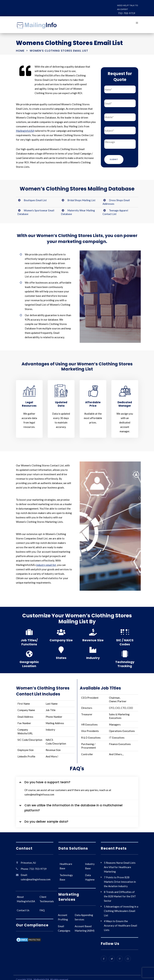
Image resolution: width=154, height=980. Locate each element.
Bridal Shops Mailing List (81, 200)
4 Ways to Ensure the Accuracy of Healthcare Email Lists (120, 925)
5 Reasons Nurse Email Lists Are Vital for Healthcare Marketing (120, 867)
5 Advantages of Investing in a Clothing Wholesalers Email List (121, 911)
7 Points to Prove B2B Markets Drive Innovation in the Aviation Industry (120, 882)
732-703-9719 (127, 13)
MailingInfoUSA (25, 131)
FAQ (42, 910)
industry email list (46, 565)
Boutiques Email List (35, 200)
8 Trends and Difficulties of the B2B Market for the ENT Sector (120, 896)
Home (20, 51)
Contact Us (23, 910)
